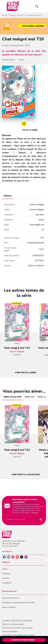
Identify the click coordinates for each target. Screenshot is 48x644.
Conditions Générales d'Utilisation (17, 621)
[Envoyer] (41, 519)
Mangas (13, 15)
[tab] (8, 196)
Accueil (5, 15)
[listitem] (4, 557)
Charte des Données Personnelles (17, 628)
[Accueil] (13, 6)
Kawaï (21, 15)
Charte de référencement (13, 624)
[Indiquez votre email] (21, 519)
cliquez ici (35, 513)
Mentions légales (10, 631)
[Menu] (40, 6)
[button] (32, 26)
